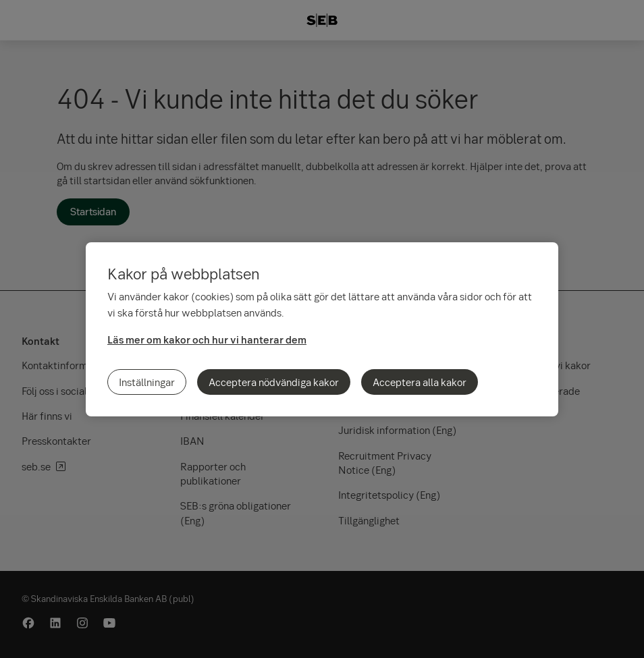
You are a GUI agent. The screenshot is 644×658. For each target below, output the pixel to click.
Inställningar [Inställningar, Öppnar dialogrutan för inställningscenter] (147, 382)
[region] (322, 329)
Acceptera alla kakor (420, 382)
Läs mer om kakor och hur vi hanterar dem (207, 339)
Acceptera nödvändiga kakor (274, 382)
